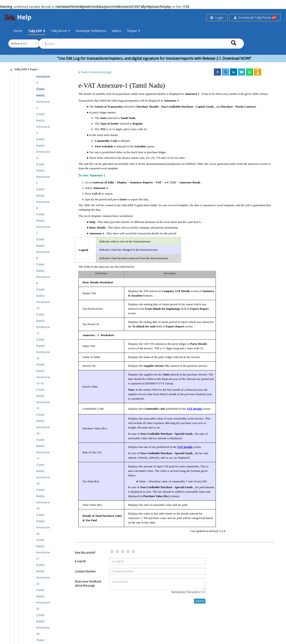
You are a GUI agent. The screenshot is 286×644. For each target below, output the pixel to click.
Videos (117, 31)
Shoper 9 (133, 31)
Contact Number (85, 571)
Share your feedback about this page (88, 583)
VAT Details (195, 409)
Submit (200, 601)
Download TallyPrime (255, 18)
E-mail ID (80, 561)
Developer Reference (91, 31)
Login (217, 17)
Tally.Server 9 (60, 31)
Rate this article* (85, 553)
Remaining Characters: (188, 592)
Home (18, 31)
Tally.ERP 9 (37, 31)
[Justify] (23, 70)
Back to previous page (95, 72)
